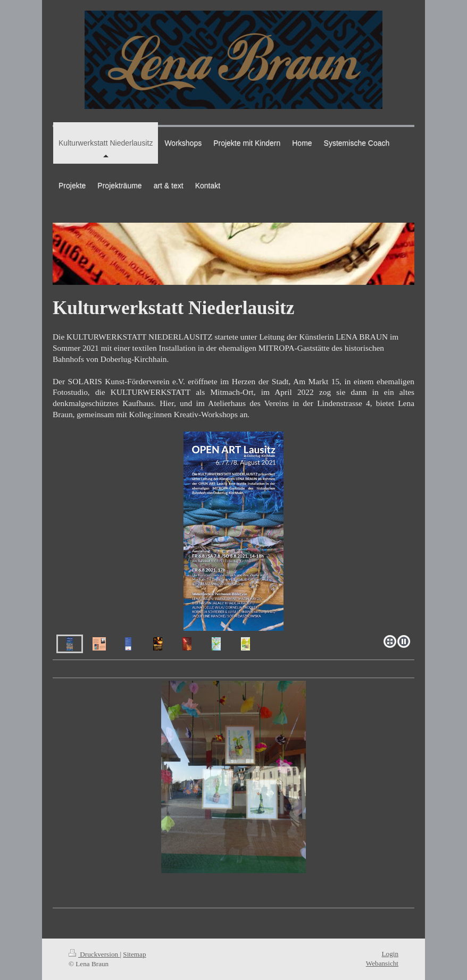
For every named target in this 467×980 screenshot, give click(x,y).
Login (390, 954)
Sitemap (134, 954)
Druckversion (94, 954)
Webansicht (382, 963)
